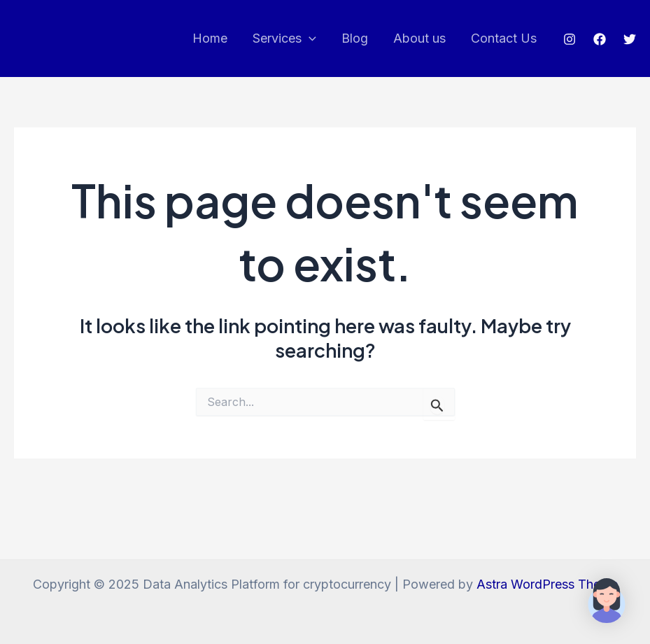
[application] (309, 39)
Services (284, 39)
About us (419, 38)
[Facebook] (600, 39)
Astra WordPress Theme (547, 584)
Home (210, 38)
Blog (355, 38)
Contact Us (504, 38)
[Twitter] (630, 39)
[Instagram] (570, 39)
